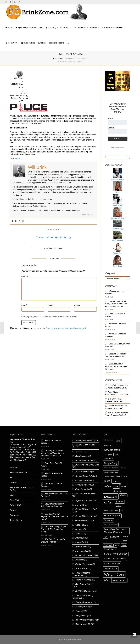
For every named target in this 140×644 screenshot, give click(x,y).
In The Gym (11, 43)
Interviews (80, 538)
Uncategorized (82, 607)
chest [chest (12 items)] (107, 481)
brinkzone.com (88, 215)
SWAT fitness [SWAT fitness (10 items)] (119, 559)
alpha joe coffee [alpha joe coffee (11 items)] (112, 450)
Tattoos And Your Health (21, 455)
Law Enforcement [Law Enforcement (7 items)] (111, 525)
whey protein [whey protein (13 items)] (119, 580)
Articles (65, 27)
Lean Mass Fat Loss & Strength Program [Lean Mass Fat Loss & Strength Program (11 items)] (115, 531)
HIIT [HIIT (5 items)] (122, 510)
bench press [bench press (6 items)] (108, 459)
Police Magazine (25, 118)
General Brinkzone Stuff (86, 509)
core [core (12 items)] (116, 486)
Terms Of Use (16, 520)
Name (24, 305)
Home (9, 27)
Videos (42, 43)
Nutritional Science (84, 555)
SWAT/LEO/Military (19, 96)
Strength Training (83, 580)
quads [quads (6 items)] (117, 545)
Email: (111, 128)
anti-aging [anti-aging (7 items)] (108, 455)
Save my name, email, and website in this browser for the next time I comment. (50, 317)
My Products (81, 551)
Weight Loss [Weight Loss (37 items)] (114, 574)
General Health (82, 520)
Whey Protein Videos (85, 620)
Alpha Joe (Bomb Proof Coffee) (29, 27)
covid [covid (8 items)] (124, 486)
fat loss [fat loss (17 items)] (108, 503)
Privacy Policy (16, 505)
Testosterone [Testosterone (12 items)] (111, 569)
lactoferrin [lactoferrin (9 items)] (108, 520)
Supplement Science (85, 584)
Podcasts (80, 560)
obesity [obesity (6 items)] (125, 537)
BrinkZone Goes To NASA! (116, 395)
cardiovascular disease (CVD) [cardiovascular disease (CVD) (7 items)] (115, 476)
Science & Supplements (112, 27)
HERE (18, 159)
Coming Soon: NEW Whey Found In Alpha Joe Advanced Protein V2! (116, 304)
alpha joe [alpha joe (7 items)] (108, 445)
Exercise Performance (85, 494)
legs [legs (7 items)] (106, 537)
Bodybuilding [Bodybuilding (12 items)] (111, 463)
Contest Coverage (84, 480)
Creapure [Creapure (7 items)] (117, 491)
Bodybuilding (81, 456)
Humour (79, 529)
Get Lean (80, 525)
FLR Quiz (80, 505)
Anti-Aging (51, 27)
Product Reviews (83, 564)
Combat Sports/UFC (85, 476)
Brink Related (79, 27)
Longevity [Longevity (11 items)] (115, 537)
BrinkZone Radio (83, 472)
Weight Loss (81, 615)
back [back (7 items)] (116, 455)
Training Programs (19, 98)
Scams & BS (81, 568)
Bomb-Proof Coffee (84, 460)
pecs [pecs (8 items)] (125, 541)
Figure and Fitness (84, 500)
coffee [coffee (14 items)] (108, 486)
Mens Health (81, 547)
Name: (111, 119)
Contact (13, 483)
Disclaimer (15, 515)
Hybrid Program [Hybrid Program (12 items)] (112, 516)
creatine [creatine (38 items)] (111, 496)
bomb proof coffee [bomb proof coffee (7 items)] (111, 468)
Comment (25, 276)
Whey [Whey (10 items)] (107, 580)
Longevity (80, 542)
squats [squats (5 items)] (124, 545)
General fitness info (84, 516)
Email (50, 305)
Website (77, 305)
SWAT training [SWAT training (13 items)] (112, 564)
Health (94, 27)
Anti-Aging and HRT (85, 440)
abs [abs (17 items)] (118, 441)
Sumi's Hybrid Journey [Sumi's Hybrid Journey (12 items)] (116, 554)
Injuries (79, 534)
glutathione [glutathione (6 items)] (120, 502)
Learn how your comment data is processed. (66, 328)
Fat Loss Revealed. (41, 206)
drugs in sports (82, 489)
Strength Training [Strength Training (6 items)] (110, 549)
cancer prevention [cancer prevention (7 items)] (111, 472)
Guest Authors (28, 43)
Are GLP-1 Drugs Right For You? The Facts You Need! (53, 529)
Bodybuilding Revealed (22, 206)
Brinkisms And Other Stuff (87, 465)
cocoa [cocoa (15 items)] (116, 481)
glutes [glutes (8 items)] (118, 506)
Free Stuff (14, 500)
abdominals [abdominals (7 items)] (108, 440)
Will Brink (112, 399)
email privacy (121, 148)
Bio (11, 478)
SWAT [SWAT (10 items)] (107, 559)
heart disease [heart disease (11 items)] (111, 511)
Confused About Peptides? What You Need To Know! (116, 366)
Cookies (14, 510)
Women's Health (83, 624)
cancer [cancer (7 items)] (123, 468)
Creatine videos (83, 485)
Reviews (14, 468)
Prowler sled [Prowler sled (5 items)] (108, 545)
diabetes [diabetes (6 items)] (123, 495)
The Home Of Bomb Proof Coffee (22, 489)
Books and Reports (56, 43)
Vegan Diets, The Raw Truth (23, 439)
